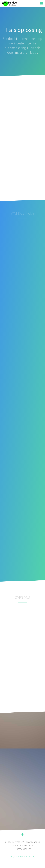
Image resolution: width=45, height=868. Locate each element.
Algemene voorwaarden (23, 856)
